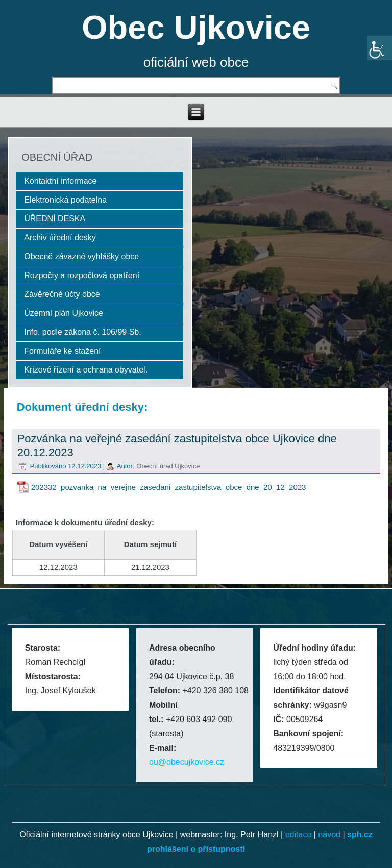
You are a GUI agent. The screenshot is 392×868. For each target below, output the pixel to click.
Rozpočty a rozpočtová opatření (82, 275)
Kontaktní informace (60, 181)
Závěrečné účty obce (62, 294)
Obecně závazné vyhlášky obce (81, 256)
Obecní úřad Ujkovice (168, 466)
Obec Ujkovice (196, 27)
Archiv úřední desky (60, 238)
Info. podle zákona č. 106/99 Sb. (83, 332)
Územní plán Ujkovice (64, 313)
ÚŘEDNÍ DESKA (55, 219)
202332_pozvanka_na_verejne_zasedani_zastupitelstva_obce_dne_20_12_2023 (169, 487)
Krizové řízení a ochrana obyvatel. (86, 370)
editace (299, 835)
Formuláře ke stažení (62, 351)
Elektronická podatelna (65, 200)
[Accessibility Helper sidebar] (380, 48)
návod (329, 835)
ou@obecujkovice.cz (187, 762)
